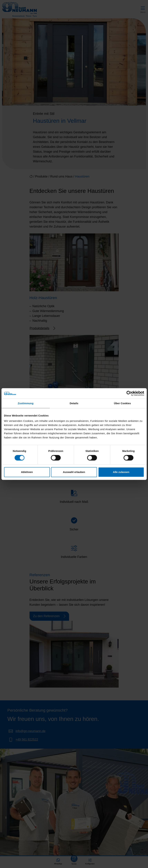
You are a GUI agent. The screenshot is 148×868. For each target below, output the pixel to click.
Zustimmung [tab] (26, 403)
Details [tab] (74, 403)
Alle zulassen (121, 472)
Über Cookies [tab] (122, 403)
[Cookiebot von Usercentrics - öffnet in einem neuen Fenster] (129, 393)
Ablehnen (27, 472)
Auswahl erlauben (74, 472)
